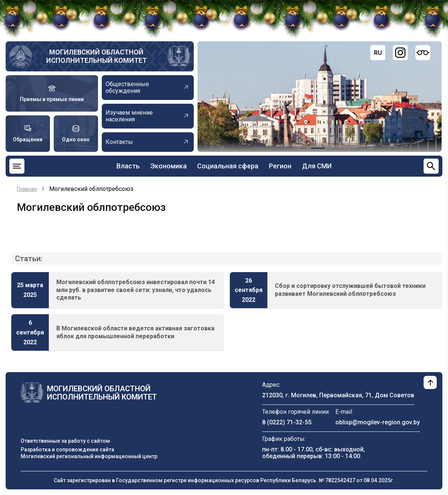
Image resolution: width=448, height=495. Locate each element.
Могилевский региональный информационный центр (89, 456)
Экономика (168, 166)
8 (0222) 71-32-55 (287, 422)
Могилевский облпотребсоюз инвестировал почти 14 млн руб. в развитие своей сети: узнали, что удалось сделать (136, 290)
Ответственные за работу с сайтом (65, 441)
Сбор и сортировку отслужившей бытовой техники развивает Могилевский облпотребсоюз (350, 290)
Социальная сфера (228, 166)
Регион (280, 166)
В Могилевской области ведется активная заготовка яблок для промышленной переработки (135, 332)
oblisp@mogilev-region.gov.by (378, 422)
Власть (128, 166)
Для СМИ (317, 166)
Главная (27, 189)
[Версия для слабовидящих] (423, 53)
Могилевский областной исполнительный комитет (97, 56)
